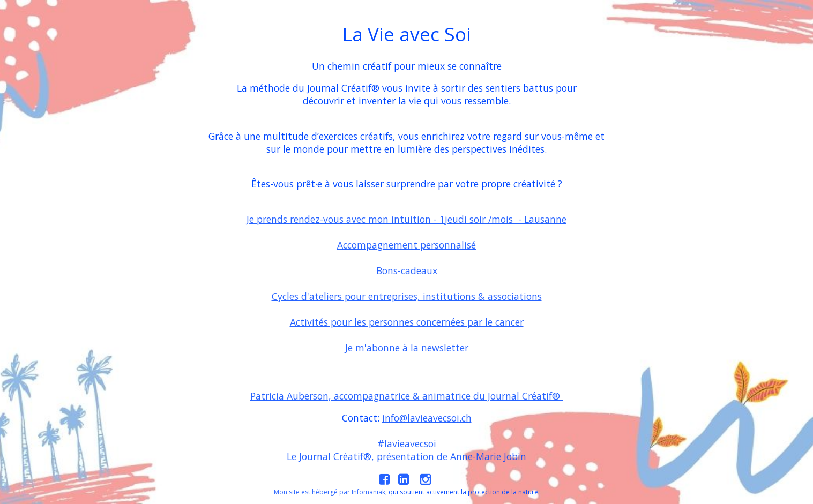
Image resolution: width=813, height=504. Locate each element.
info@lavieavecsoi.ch (427, 418)
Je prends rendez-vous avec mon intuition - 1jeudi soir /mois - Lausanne (406, 219)
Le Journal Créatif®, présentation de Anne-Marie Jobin (406, 456)
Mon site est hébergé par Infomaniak (330, 492)
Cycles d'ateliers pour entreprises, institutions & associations (407, 296)
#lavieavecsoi (407, 443)
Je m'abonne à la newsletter (407, 348)
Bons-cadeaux (407, 270)
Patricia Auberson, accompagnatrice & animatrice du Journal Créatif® (406, 396)
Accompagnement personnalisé (406, 245)
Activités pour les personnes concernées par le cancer (407, 322)
